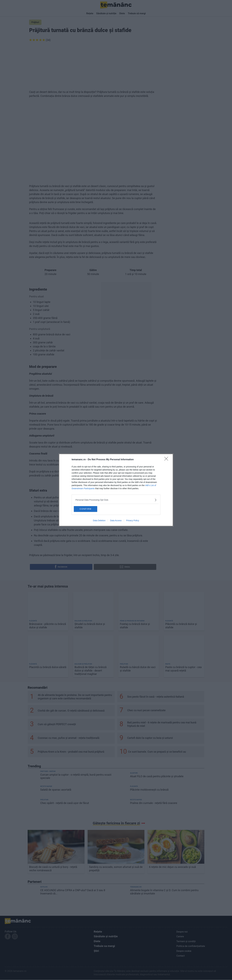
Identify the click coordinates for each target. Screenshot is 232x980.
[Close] (167, 459)
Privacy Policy (133, 521)
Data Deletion (99, 521)
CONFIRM (88, 509)
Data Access (116, 521)
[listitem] (116, 500)
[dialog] (116, 490)
